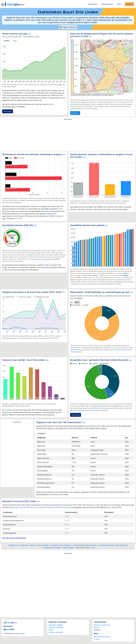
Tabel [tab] (15, 41)
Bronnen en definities (102, 625)
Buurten (74, 113)
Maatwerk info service (102, 637)
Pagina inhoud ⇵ (68, 27)
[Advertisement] (68, 136)
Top (93, 548)
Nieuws (97, 627)
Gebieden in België (56, 625)
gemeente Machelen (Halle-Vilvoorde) (91, 410)
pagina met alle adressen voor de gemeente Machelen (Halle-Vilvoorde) (41, 507)
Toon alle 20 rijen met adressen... (15, 538)
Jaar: (72, 302)
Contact (97, 639)
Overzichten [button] (92, 4)
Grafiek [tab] (7, 41)
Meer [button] (119, 4)
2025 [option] (77, 302)
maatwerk (8, 410)
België (47, 211)
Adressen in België (56, 627)
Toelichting (8, 111)
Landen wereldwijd (56, 632)
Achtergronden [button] (107, 4)
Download (129, 4)
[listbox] (77, 302)
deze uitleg (35, 259)
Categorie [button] (41, 433)
